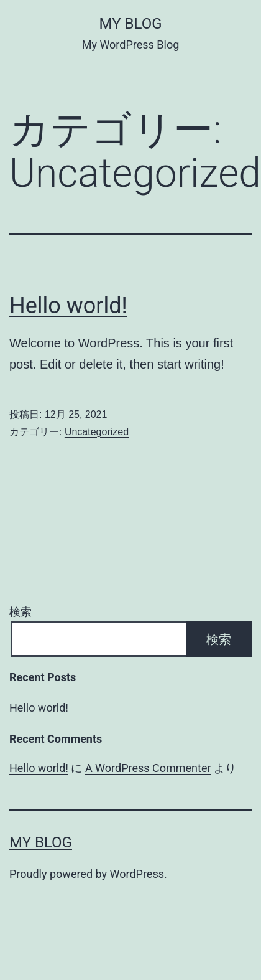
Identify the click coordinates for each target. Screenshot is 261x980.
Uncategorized (97, 432)
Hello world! (68, 306)
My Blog (131, 24)
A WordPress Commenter (148, 768)
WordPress (137, 874)
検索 (21, 612)
